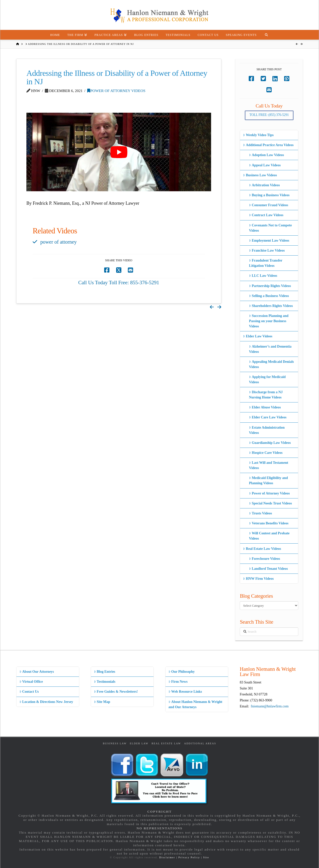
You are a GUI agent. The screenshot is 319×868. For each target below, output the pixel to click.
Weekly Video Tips (258, 135)
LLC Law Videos (263, 276)
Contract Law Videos (266, 215)
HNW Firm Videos (258, 579)
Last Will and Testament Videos (269, 465)
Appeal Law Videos (265, 165)
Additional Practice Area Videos (268, 145)
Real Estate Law (166, 743)
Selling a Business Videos (269, 296)
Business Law (115, 743)
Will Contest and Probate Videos (269, 536)
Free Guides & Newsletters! (116, 692)
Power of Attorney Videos (116, 91)
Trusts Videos (260, 513)
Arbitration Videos (264, 185)
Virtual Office (31, 682)
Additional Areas (200, 743)
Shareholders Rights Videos (271, 306)
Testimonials (105, 682)
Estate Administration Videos (267, 430)
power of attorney (59, 242)
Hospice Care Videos (266, 453)
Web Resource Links (185, 692)
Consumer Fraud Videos (269, 205)
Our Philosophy (182, 672)
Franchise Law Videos (267, 250)
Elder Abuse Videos (265, 407)
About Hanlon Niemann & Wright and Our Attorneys (195, 704)
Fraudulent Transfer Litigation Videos (266, 263)
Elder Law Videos (258, 336)
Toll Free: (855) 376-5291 (269, 115)
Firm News (178, 682)
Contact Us (29, 692)
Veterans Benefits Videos (269, 523)
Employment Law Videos (269, 241)
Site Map (102, 702)
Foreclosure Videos (265, 559)
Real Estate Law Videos (262, 549)
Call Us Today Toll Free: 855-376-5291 (119, 283)
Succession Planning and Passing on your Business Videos (269, 321)
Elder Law (139, 743)
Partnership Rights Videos (270, 286)
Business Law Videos (260, 175)
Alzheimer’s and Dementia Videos (270, 349)
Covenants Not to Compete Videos (270, 228)
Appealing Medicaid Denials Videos (271, 364)
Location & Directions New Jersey (46, 702)
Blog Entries (105, 672)
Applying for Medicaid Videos (267, 380)
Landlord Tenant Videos (268, 569)
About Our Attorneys (37, 672)
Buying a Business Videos (269, 195)
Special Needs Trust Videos (270, 503)
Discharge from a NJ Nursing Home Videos (266, 395)
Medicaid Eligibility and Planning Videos (268, 481)
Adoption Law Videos (266, 155)
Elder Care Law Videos (268, 417)
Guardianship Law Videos (270, 443)
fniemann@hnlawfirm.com (270, 706)
